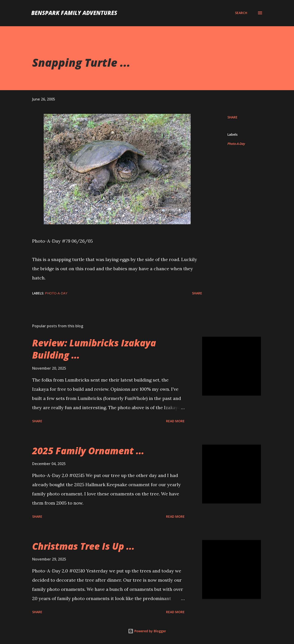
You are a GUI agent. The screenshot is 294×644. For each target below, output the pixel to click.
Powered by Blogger (147, 631)
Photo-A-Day (236, 144)
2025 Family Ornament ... (88, 451)
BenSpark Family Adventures (74, 13)
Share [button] (232, 117)
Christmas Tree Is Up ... (83, 546)
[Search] (241, 13)
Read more (175, 421)
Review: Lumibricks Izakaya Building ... (94, 349)
